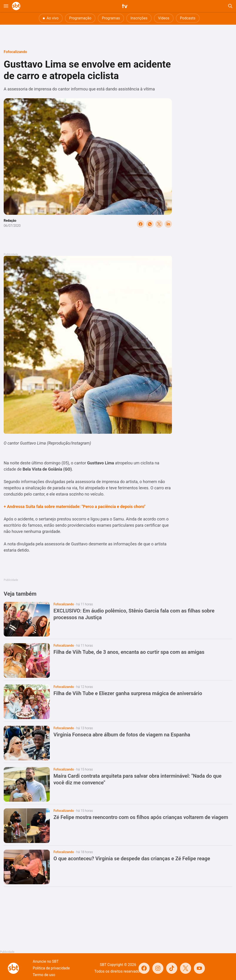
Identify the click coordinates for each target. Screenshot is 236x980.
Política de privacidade (51, 968)
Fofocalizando (15, 52)
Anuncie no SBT (46, 961)
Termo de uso (44, 975)
